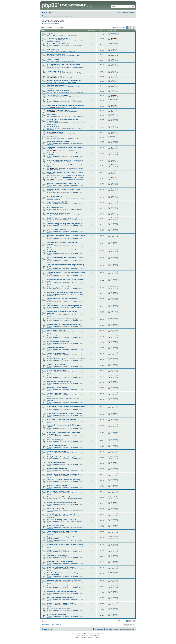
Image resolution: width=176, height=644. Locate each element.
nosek (52, 61)
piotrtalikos (53, 35)
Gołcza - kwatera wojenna (56, 330)
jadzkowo (53, 56)
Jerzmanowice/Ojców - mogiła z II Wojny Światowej (65, 224)
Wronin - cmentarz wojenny (56, 370)
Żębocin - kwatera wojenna (56, 365)
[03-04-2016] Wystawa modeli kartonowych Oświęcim (65, 106)
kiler (51, 87)
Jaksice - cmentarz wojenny (56, 347)
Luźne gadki (71, 134)
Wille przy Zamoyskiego (55, 208)
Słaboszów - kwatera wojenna (57, 387)
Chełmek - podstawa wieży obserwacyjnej (61, 100)
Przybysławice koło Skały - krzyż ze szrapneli (63, 531)
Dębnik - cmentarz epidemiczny (58, 342)
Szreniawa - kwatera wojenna (57, 468)
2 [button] (129, 28)
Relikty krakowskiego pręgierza (58, 141)
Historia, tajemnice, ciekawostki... (75, 92)
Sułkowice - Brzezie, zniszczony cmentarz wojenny (64, 325)
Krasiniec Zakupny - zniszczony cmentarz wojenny (64, 474)
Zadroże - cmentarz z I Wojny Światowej (61, 603)
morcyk (52, 51)
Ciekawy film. (51, 115)
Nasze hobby (74, 35)
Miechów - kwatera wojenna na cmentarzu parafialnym (66, 359)
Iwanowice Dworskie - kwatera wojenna (60, 597)
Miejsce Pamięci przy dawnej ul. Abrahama (62, 287)
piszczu (52, 40)
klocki (52, 67)
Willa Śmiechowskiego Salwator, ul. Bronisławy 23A (65, 160)
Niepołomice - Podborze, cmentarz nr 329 (61, 592)
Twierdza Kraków (71, 82)
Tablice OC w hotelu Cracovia (57, 85)
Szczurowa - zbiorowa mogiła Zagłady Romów (63, 183)
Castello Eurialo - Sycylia (56, 71)
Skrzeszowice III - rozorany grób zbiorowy (61, 419)
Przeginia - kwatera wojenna (57, 550)
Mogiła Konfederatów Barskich (58, 202)
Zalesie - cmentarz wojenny (56, 463)
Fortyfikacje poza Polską (74, 73)
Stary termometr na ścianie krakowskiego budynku (65, 306)
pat (51, 116)
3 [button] (132, 28)
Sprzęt (70, 78)
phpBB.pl (96, 635)
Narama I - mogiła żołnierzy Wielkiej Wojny (62, 503)
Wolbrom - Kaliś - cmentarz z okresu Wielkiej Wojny (65, 544)
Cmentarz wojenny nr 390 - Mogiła (59, 497)
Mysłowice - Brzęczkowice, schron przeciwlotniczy (64, 293)
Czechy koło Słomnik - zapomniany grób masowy (64, 457)
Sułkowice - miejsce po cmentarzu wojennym (63, 319)
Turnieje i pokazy (53, 60)
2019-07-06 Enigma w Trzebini (57, 38)
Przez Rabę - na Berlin (54, 197)
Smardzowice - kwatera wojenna (58, 556)
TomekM (55, 499)
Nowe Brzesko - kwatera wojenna (58, 609)
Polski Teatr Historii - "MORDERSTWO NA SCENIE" (65, 178)
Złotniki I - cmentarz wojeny (56, 451)
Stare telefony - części (54, 76)
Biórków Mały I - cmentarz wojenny (59, 382)
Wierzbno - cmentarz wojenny (57, 485)
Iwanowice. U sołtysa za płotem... (58, 91)
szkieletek (55, 46)
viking (52, 198)
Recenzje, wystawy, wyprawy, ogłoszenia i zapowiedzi (63, 56)
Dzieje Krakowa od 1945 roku (75, 162)
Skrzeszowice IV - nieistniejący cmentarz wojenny (64, 414)
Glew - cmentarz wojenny (56, 440)
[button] (135, 28)
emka (52, 73)
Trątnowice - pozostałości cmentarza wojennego (64, 480)
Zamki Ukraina (52, 137)
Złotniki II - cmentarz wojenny (57, 445)
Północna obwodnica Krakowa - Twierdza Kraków (64, 81)
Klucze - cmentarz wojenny (56, 229)
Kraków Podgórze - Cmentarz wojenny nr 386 (63, 218)
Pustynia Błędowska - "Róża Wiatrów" (60, 44)
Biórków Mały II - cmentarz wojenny (59, 376)
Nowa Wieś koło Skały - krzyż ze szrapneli (61, 520)
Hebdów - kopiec (53, 336)
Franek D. (55, 185)
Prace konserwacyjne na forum (58, 95)
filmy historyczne (53, 50)
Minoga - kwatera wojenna (56, 353)
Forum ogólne (71, 61)
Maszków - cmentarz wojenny (57, 393)
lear (51, 82)
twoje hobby (51, 34)
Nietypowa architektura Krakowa (58, 213)
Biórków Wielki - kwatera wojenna (59, 491)
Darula (52, 134)
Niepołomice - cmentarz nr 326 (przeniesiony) (63, 586)
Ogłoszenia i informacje (75, 97)
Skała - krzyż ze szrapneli (56, 525)
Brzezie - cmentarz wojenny (56, 614)
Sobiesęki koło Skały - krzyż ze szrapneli (61, 514)
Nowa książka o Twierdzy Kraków (58, 110)
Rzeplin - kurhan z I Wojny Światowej (60, 561)
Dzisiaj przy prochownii (55, 132)
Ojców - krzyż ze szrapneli (56, 508)
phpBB (85, 633)
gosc (51, 138)
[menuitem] (51, 13)
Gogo (52, 128)
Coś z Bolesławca (53, 127)
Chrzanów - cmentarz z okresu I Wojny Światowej (64, 580)
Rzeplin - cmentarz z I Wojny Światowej (60, 567)
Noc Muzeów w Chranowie (56, 54)
